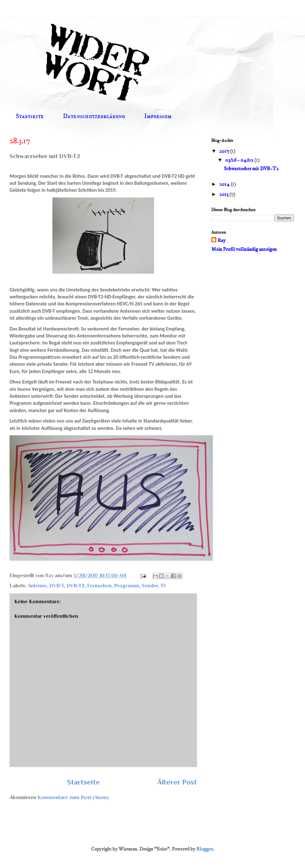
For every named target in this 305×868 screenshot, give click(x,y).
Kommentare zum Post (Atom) (73, 798)
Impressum (158, 116)
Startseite (30, 116)
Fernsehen (99, 586)
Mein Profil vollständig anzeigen (244, 249)
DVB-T (57, 586)
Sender (150, 586)
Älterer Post (177, 782)
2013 (224, 194)
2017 (225, 151)
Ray (222, 240)
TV (163, 586)
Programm (127, 586)
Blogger (205, 849)
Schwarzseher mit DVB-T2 (251, 169)
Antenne (37, 586)
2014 (225, 184)
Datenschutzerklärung (94, 116)
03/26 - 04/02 (240, 160)
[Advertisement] (251, 299)
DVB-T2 (75, 586)
